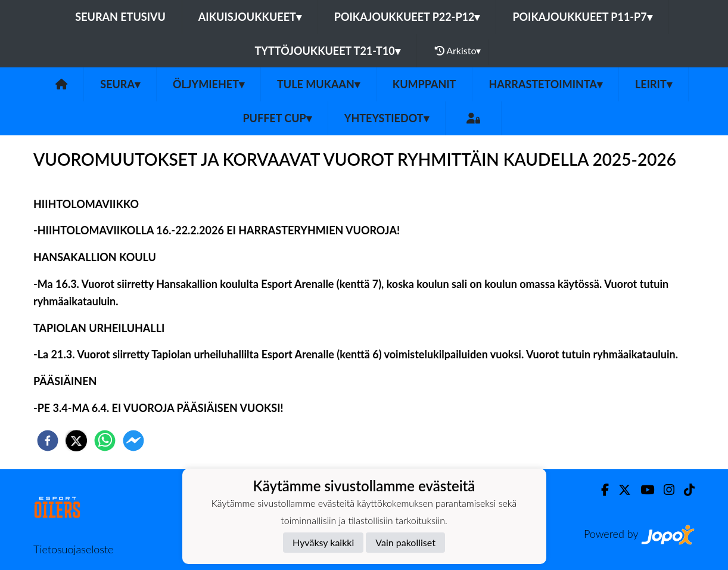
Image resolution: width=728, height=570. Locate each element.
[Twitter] (620, 490)
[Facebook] (600, 490)
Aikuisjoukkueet (250, 17)
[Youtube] (643, 490)
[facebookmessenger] (133, 441)
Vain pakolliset (405, 542)
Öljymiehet (209, 84)
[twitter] (76, 441)
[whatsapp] (105, 441)
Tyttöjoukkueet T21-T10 (328, 51)
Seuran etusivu (120, 17)
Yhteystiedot (387, 118)
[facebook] (48, 441)
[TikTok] (685, 490)
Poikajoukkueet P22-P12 (407, 17)
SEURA (120, 84)
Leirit (654, 84)
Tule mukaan (318, 84)
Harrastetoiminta (545, 84)
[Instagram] (664, 490)
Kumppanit (424, 84)
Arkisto (458, 51)
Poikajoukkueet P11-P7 (582, 17)
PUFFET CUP (277, 118)
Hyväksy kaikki (323, 542)
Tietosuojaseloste (73, 549)
